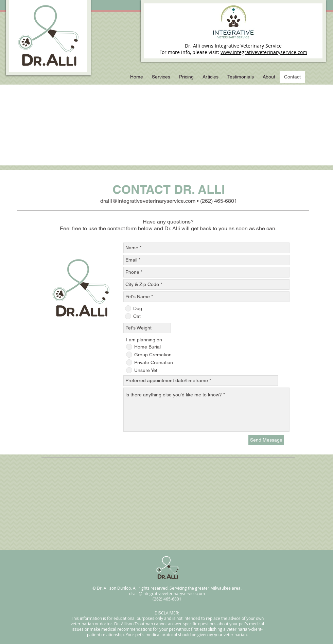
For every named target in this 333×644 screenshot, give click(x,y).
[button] (161, 77)
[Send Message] (266, 440)
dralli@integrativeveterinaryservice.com (148, 201)
